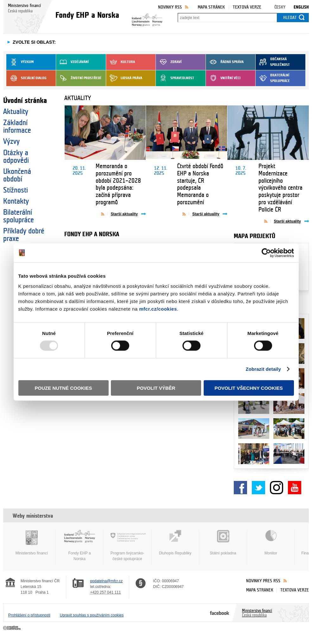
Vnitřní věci (223, 78)
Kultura (121, 62)
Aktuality (16, 112)
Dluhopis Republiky (175, 543)
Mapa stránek (211, 7)
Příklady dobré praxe (24, 235)
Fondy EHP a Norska (80, 546)
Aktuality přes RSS (104, 214)
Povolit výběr (156, 388)
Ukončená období (17, 175)
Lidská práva (124, 78)
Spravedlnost (175, 78)
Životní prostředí (79, 78)
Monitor (271, 543)
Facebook (240, 488)
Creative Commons (13, 628)
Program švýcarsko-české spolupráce (127, 546)
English (301, 7)
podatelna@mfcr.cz (106, 581)
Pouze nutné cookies (64, 388)
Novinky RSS (170, 7)
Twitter (258, 488)
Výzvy (11, 142)
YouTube (295, 488)
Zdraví (169, 62)
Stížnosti (16, 190)
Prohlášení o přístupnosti (29, 615)
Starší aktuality (124, 214)
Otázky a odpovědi (16, 157)
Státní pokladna (223, 543)
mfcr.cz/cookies (158, 309)
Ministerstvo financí (32, 543)
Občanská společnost (273, 62)
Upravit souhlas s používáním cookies (92, 615)
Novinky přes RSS (263, 581)
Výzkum (20, 62)
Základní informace (17, 127)
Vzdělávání (72, 62)
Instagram (277, 488)
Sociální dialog (26, 78)
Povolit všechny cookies (249, 388)
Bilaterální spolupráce (273, 78)
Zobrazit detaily (263, 369)
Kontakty (16, 201)
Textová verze (247, 7)
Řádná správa (225, 62)
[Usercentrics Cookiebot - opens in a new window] (266, 253)
